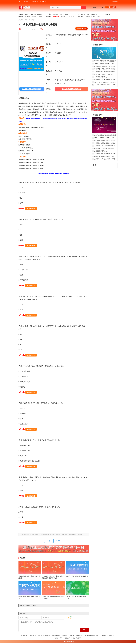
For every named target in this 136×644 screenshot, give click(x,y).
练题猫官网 (24, 636)
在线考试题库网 (77, 638)
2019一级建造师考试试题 (91, 636)
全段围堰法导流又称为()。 (102, 77)
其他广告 (68, 14)
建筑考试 (49, 16)
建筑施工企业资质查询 (44, 636)
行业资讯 (81, 14)
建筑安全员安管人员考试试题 (60, 636)
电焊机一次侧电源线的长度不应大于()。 (105, 82)
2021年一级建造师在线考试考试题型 (77, 576)
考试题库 (107, 14)
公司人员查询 (97, 16)
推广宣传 (42, 2)
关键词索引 (103, 636)
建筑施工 (27, 14)
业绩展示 (55, 14)
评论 (41, 29)
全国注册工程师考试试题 (76, 636)
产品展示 (61, 14)
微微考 (111, 636)
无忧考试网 (67, 638)
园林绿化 (40, 14)
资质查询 (81, 16)
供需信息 (34, 2)
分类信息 (26, 2)
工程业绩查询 (88, 16)
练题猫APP (33, 636)
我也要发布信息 (81, 28)
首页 (20, 2)
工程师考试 (63, 16)
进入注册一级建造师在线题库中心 (71, 89)
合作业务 (27, 16)
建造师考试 (56, 16)
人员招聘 (40, 16)
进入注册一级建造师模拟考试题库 (32, 89)
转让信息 (33, 16)
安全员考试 (71, 16)
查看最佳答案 (31, 208)
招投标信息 (94, 14)
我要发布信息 (112, 7)
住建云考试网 (58, 638)
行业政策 (87, 14)
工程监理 (33, 14)
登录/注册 (115, 2)
